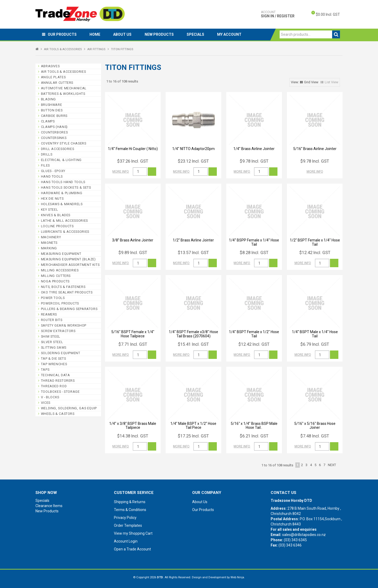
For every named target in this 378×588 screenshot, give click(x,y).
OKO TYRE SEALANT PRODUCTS (67, 292)
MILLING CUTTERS (56, 276)
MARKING (49, 248)
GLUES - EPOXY (53, 171)
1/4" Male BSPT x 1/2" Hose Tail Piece (193, 425)
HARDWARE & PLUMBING (62, 193)
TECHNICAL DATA (56, 375)
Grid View (311, 82)
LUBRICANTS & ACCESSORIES (65, 232)
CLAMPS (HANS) (54, 127)
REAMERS (49, 314)
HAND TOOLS (52, 176)
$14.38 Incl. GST (133, 436)
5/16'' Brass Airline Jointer (315, 149)
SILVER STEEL (52, 342)
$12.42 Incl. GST (315, 252)
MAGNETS (49, 243)
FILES (45, 165)
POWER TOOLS (53, 298)
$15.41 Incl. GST (193, 344)
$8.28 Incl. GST (254, 252)
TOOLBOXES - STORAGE (60, 392)
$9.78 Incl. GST (254, 161)
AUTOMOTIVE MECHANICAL (64, 88)
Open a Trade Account (132, 549)
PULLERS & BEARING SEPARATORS (69, 309)
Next (332, 465)
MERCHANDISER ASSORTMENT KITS (70, 265)
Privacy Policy (125, 518)
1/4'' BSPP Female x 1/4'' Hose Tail (254, 242)
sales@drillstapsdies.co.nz (304, 535)
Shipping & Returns (130, 502)
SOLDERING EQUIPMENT (61, 353)
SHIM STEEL (51, 336)
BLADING (48, 99)
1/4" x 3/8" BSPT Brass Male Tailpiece (133, 425)
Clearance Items (49, 506)
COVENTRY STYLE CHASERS (64, 143)
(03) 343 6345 (295, 540)
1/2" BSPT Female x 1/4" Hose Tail (315, 242)
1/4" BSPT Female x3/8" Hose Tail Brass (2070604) (193, 334)
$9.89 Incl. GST (133, 252)
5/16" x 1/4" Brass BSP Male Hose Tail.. (254, 425)
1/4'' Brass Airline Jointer (254, 149)
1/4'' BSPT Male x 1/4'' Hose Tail (315, 334)
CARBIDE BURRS (54, 116)
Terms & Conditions (130, 510)
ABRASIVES (50, 66)
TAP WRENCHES (54, 364)
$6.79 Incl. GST (315, 344)
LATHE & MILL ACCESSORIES (64, 221)
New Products (160, 34)
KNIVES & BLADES (56, 215)
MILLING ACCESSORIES (60, 270)
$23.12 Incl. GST (193, 161)
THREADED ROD (54, 386)
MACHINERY (51, 237)
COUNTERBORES (54, 132)
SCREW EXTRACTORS (58, 331)
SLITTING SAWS (54, 347)
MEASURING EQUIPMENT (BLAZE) (68, 259)
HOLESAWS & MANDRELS (62, 204)
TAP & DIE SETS (54, 359)
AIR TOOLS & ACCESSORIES (63, 49)
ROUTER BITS (52, 320)
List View (332, 82)
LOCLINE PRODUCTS (57, 226)
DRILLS (47, 154)
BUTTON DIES (52, 110)
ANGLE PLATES (53, 77)
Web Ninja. (238, 577)
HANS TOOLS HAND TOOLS (63, 182)
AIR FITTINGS (96, 49)
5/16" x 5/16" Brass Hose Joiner (315, 425)
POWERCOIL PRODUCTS (60, 303)
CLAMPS (48, 121)
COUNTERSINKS (54, 138)
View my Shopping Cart (133, 533)
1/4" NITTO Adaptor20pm (193, 149)
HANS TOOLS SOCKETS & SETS (66, 187)
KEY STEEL (50, 210)
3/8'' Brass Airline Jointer (133, 240)
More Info (121, 172)
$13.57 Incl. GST (193, 252)
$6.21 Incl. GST (254, 436)
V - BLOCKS (50, 397)
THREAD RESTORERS (58, 381)
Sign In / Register (278, 14)
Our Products (62, 34)
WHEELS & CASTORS (58, 414)
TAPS (45, 370)
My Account (230, 34)
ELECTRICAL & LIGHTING (61, 160)
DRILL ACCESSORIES (58, 149)
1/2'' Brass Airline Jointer (193, 240)
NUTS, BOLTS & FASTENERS (63, 287)
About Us (123, 34)
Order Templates (128, 525)
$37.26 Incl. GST (133, 161)
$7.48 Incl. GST (315, 436)
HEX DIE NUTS (52, 198)
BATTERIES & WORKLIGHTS (63, 94)
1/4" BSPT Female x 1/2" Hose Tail (254, 334)
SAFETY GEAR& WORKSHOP (64, 325)
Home (95, 34)
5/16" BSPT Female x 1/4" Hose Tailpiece (133, 334)
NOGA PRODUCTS (55, 281)
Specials (196, 34)
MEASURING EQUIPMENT (61, 254)
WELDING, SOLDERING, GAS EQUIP (69, 408)
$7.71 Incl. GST (133, 344)
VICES (46, 403)
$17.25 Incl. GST (193, 436)
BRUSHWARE (52, 105)
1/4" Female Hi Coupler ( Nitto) (133, 149)
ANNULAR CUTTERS (57, 83)
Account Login (126, 541)
